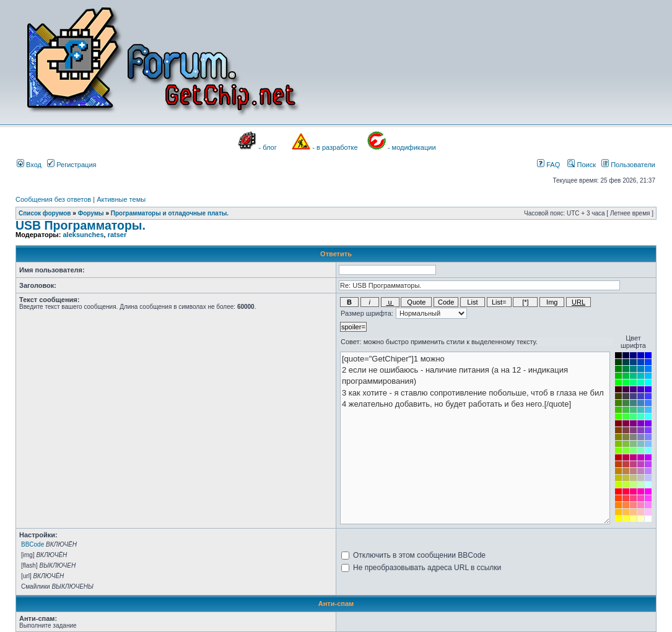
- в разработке (335, 147)
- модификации (412, 147)
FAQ (548, 165)
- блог (268, 147)
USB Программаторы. (81, 225)
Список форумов (45, 213)
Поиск (582, 165)
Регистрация (72, 165)
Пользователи (628, 165)
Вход (29, 165)
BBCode (33, 544)
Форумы (91, 213)
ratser (117, 235)
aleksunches (83, 235)
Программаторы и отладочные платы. (170, 213)
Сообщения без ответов (53, 199)
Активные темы (121, 199)
